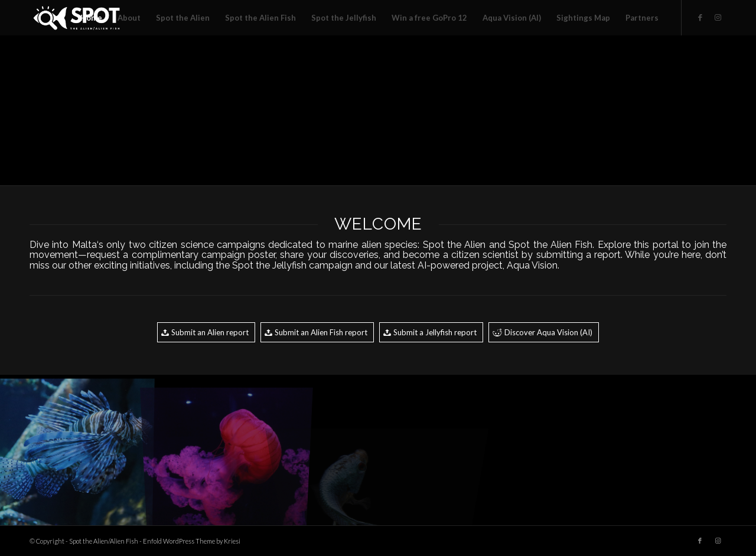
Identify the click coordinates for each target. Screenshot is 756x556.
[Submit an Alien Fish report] (317, 332)
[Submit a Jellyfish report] (431, 332)
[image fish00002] (529, 110)
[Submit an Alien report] (206, 332)
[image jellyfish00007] (377, 110)
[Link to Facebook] (700, 17)
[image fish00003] (76, 450)
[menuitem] (91, 18)
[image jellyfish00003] (76, 110)
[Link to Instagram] (718, 17)
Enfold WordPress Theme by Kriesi (192, 541)
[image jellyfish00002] (680, 110)
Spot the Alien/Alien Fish (104, 541)
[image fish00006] (227, 110)
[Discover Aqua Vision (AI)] (544, 332)
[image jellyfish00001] (227, 450)
